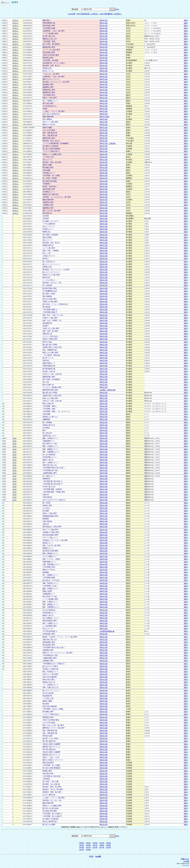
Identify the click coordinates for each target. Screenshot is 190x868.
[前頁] (91, 856)
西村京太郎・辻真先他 (108, 143)
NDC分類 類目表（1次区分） (88, 14)
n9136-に (15, 20)
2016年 (88, 850)
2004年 (108, 843)
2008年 (102, 845)
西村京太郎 (104, 20)
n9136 (14, 438)
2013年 (102, 847)
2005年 (82, 845)
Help (117, 9)
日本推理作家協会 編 (107, 631)
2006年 (88, 845)
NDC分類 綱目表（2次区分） (111, 14)
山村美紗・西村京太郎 (108, 390)
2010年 (82, 847)
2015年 (82, 850)
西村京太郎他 (104, 117)
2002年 (95, 843)
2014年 (108, 847)
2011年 (88, 847)
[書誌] (186, 20)
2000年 (82, 843)
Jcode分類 (72, 14)
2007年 (95, 845)
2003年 (102, 843)
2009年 (108, 845)
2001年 (88, 843)
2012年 (95, 847)
